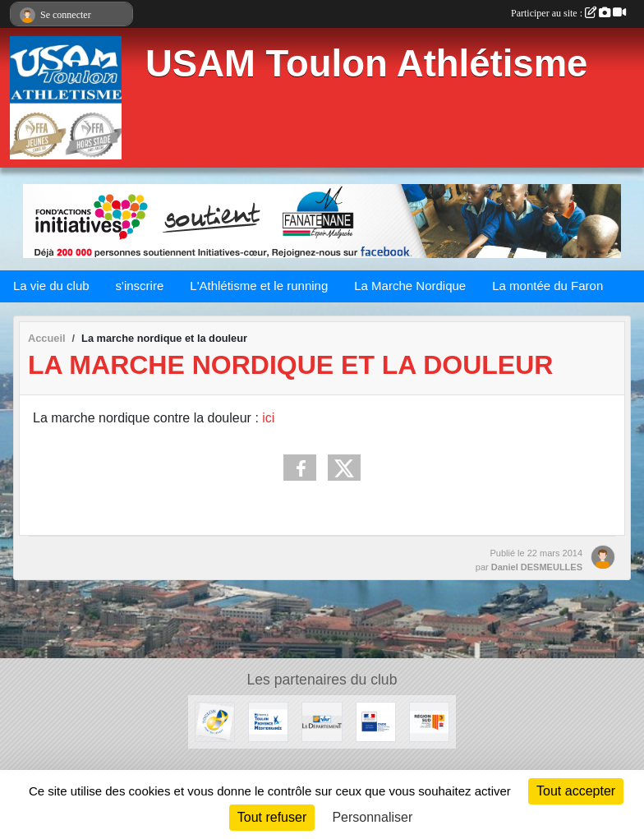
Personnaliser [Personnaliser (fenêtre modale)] (372, 817)
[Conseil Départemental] (322, 721)
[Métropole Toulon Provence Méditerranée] (268, 721)
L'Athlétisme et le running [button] (259, 286)
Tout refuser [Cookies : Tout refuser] (272, 817)
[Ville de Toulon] (215, 721)
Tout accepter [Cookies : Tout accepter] (576, 791)
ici (268, 418)
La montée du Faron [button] (547, 286)
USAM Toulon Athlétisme (366, 64)
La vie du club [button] (51, 286)
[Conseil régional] (429, 721)
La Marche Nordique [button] (410, 286)
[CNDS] (376, 721)
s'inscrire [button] (140, 286)
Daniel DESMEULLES (537, 567)
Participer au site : (568, 13)
